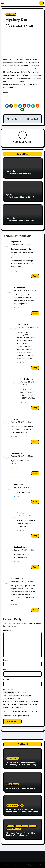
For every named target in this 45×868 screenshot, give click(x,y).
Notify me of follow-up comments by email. (21, 712)
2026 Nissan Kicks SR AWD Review (21, 788)
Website (6, 679)
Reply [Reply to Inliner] (35, 442)
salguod (14, 242)
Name (5, 660)
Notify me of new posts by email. (17, 716)
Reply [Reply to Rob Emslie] (35, 313)
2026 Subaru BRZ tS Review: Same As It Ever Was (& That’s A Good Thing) (22, 764)
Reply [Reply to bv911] (35, 502)
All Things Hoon (13, 805)
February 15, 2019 (27, 221)
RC (22, 805)
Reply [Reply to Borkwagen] (35, 536)
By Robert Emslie (14, 26)
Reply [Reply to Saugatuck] (35, 610)
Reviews (33, 826)
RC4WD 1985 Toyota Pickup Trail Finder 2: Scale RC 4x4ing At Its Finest (22, 811)
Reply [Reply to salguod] (35, 276)
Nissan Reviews (13, 784)
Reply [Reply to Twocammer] (35, 473)
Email (5, 670)
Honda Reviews (22, 826)
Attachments (8, 689)
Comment (8, 630)
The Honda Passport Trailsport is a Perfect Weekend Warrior (21, 834)
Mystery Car (11, 14)
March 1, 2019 (26, 174)
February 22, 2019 (28, 197)
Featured (10, 826)
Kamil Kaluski (12, 174)
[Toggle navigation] (2, 3)
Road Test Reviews (14, 829)
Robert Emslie (24, 142)
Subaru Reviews (13, 758)
